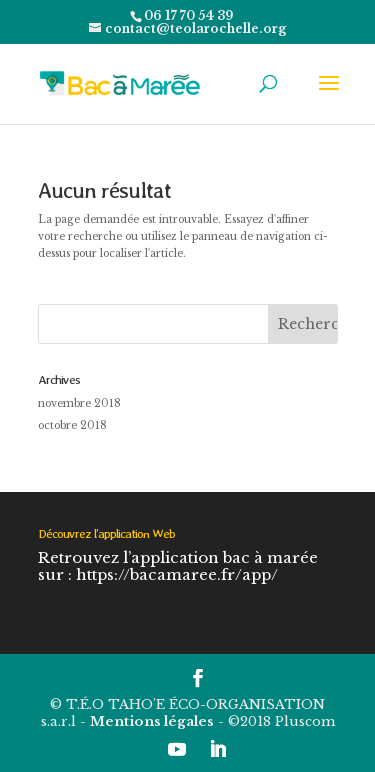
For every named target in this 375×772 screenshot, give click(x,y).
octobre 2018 (72, 425)
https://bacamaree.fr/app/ (177, 574)
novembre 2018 (79, 403)
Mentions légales (152, 721)
